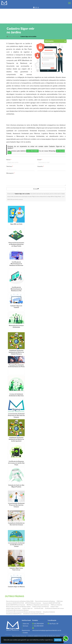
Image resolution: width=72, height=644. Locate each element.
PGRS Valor (60, 601)
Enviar (36, 189)
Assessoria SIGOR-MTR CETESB (51, 603)
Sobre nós (26, 623)
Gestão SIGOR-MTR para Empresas (16, 605)
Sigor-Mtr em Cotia (16, 224)
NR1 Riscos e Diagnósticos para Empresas (38, 605)
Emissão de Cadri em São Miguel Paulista (16, 486)
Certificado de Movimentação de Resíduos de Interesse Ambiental (24, 612)
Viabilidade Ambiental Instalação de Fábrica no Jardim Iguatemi (16, 439)
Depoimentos (26, 630)
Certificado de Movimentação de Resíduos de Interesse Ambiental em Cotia (16, 264)
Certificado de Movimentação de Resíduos (17, 610)
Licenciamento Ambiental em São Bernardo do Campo (16, 544)
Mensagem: (10, 173)
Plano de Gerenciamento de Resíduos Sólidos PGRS (20, 601)
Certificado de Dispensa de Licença (54, 608)
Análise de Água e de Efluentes (41, 606)
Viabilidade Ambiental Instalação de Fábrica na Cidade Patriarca (16, 352)
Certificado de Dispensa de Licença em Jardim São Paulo (16, 463)
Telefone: (10, 166)
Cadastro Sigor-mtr (27, 608)
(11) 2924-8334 (32, 151)
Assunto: (41, 166)
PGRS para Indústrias (56, 605)
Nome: (9, 160)
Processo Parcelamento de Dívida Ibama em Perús (16, 366)
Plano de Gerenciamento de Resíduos (45, 601)
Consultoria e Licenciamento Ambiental (34, 614)
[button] (69, 3)
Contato (25, 632)
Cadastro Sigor (55, 606)
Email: (40, 160)
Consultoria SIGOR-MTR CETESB (15, 603)
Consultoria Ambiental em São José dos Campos (16, 524)
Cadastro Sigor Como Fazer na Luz (16, 569)
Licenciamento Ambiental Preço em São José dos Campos (16, 505)
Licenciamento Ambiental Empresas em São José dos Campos (16, 415)
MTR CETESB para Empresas (33, 603)
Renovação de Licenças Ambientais (16, 326)
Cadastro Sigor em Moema (16, 586)
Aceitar (58, 640)
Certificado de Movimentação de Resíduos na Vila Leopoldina (16, 290)
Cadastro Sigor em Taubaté (16, 306)
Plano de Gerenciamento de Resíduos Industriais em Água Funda (16, 244)
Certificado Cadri (39, 608)
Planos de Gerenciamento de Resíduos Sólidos (18, 606)
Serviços (25, 626)
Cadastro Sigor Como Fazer (13, 608)
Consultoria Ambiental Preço (14, 614)
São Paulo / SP (54, 623)
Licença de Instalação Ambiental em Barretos (16, 395)
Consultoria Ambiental (49, 612)
